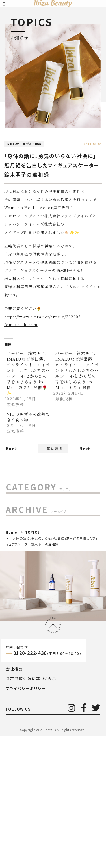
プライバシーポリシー (26, 821)
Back (11, 455)
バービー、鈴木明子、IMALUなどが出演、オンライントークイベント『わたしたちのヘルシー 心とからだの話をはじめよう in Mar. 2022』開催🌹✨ (29, 373)
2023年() (20, 607)
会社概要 (14, 801)
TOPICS (33, 665)
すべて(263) (21, 503)
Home (11, 665)
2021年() (22, 631)
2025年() (22, 583)
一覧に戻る (53, 452)
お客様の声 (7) (24, 527)
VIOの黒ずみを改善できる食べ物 (28, 417)
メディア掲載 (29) (27, 551)
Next (85, 451)
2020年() (20, 642)
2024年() (22, 595)
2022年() (23, 619)
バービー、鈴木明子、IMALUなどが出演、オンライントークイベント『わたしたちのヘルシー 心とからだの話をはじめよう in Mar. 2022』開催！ (77, 370)
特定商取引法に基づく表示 (31, 811)
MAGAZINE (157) (28, 515)
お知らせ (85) (23, 539)
